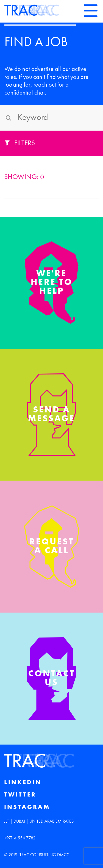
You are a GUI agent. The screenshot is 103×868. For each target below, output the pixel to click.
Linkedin (23, 782)
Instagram (27, 807)
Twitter (20, 795)
